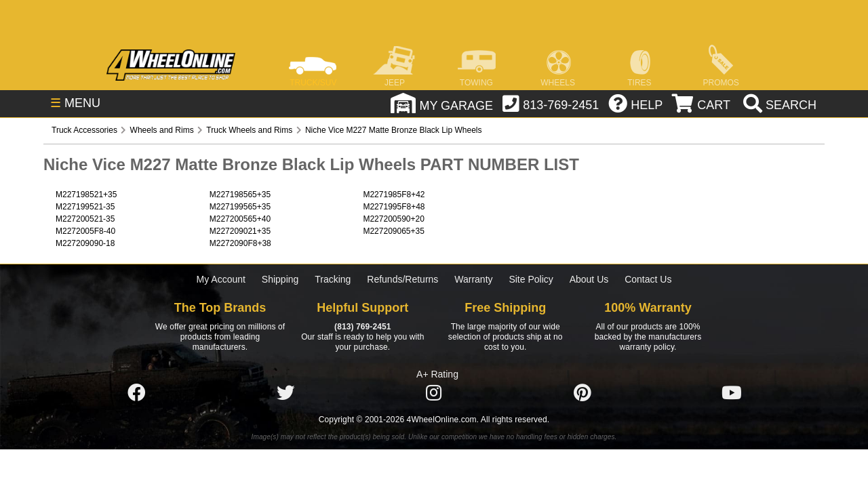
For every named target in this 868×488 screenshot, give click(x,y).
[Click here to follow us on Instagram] (434, 393)
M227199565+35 (240, 207)
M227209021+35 (240, 231)
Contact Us (648, 279)
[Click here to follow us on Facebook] (136, 393)
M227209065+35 (393, 231)
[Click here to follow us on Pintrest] (583, 393)
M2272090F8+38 (240, 243)
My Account (221, 279)
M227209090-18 (85, 243)
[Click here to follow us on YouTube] (732, 393)
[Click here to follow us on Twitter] (285, 393)
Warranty (473, 279)
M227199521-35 (85, 207)
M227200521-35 (85, 219)
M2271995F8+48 (394, 207)
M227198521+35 (86, 195)
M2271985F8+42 (394, 195)
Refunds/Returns (402, 279)
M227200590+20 (393, 219)
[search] (778, 105)
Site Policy (531, 279)
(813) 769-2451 (362, 327)
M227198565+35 (240, 195)
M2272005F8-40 (85, 231)
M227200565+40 (240, 219)
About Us (589, 279)
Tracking (333, 279)
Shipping (280, 279)
